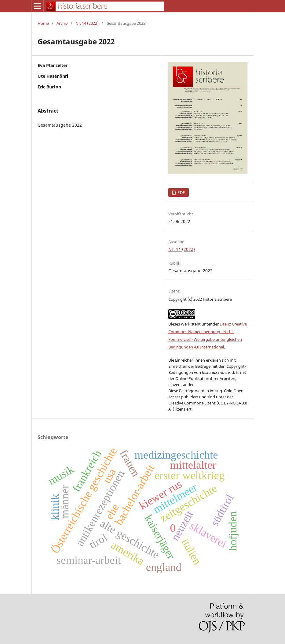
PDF (181, 192)
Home (43, 23)
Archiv (62, 23)
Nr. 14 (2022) (87, 23)
